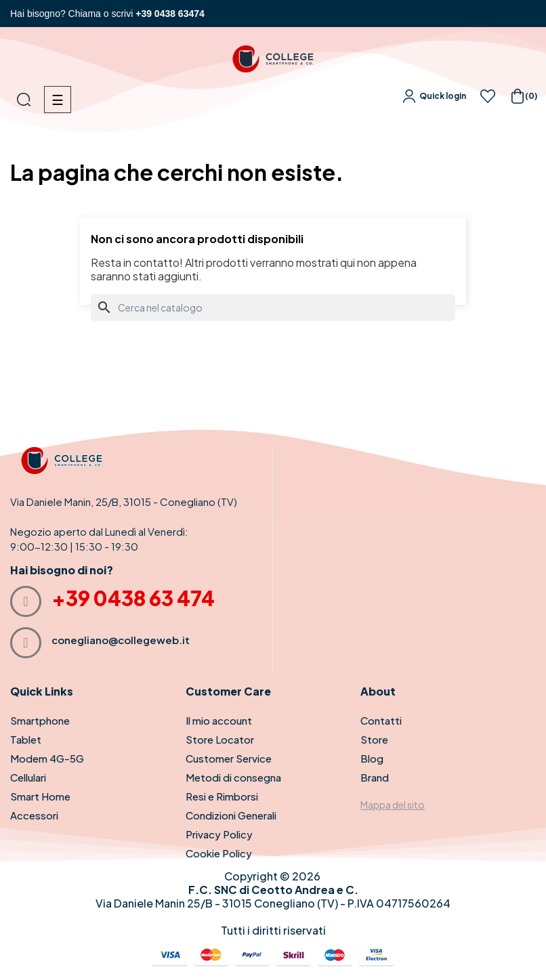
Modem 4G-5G (47, 758)
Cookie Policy (219, 853)
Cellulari (28, 777)
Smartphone (40, 720)
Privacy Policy (219, 834)
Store (374, 739)
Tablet (26, 739)
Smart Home (40, 796)
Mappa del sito (393, 805)
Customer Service (229, 758)
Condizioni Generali (231, 815)
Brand (375, 777)
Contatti (381, 720)
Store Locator (220, 739)
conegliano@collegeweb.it (121, 640)
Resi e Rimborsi (222, 796)
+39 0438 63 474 (133, 598)
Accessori (34, 815)
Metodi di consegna (233, 777)
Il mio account (219, 720)
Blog (372, 758)
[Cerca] (273, 307)
